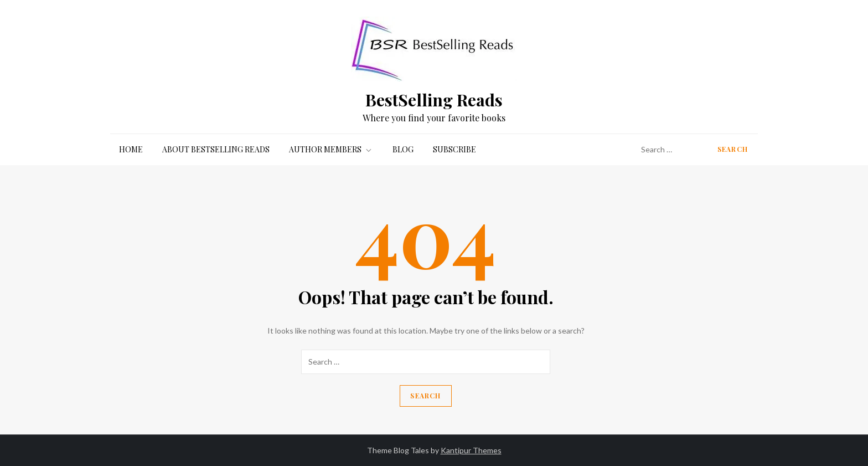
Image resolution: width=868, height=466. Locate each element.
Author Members (331, 149)
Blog (403, 149)
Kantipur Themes (471, 450)
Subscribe (454, 149)
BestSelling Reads (434, 100)
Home (131, 149)
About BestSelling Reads (216, 149)
